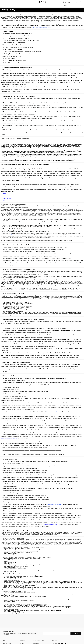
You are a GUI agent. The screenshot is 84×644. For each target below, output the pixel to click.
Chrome (5, 194)
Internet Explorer (7, 198)
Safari (4, 200)
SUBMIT (76, 634)
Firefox (4, 196)
